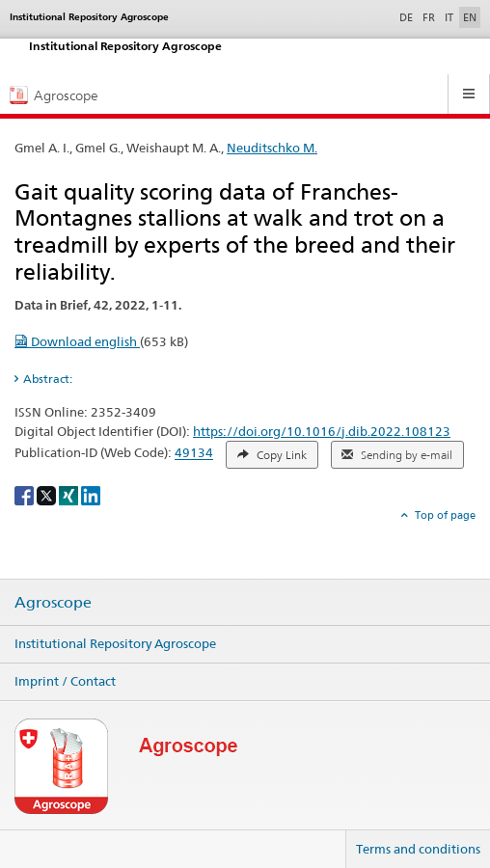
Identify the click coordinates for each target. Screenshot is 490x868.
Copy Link (272, 455)
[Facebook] (26, 495)
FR (429, 17)
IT (449, 17)
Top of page (444, 515)
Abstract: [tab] (48, 379)
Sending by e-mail (397, 455)
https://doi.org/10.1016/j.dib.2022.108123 (322, 431)
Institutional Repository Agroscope (115, 643)
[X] (48, 495)
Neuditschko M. (272, 148)
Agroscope (53, 603)
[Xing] (70, 495)
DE (408, 16)
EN (470, 17)
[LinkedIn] (91, 495)
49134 (194, 453)
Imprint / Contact (65, 681)
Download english (77, 341)
